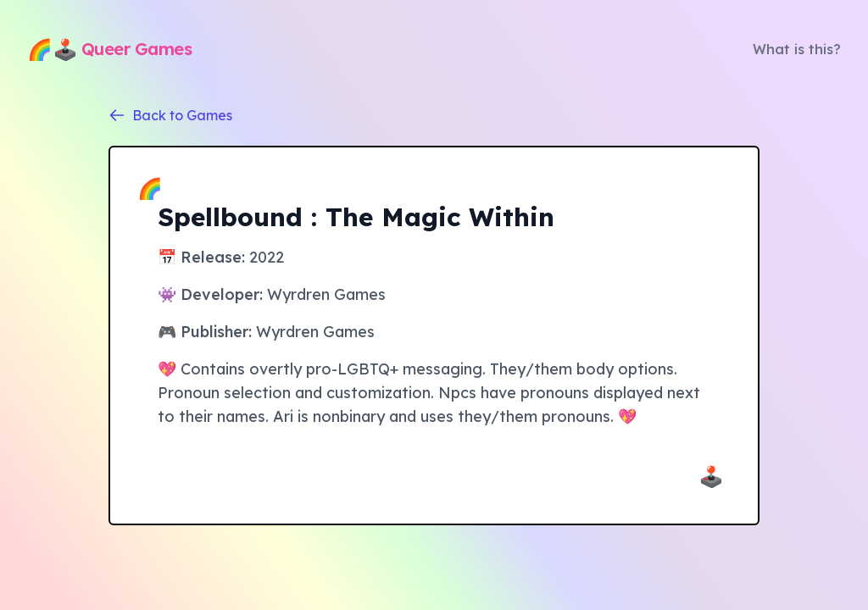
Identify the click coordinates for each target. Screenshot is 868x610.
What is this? (797, 49)
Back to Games (170, 115)
